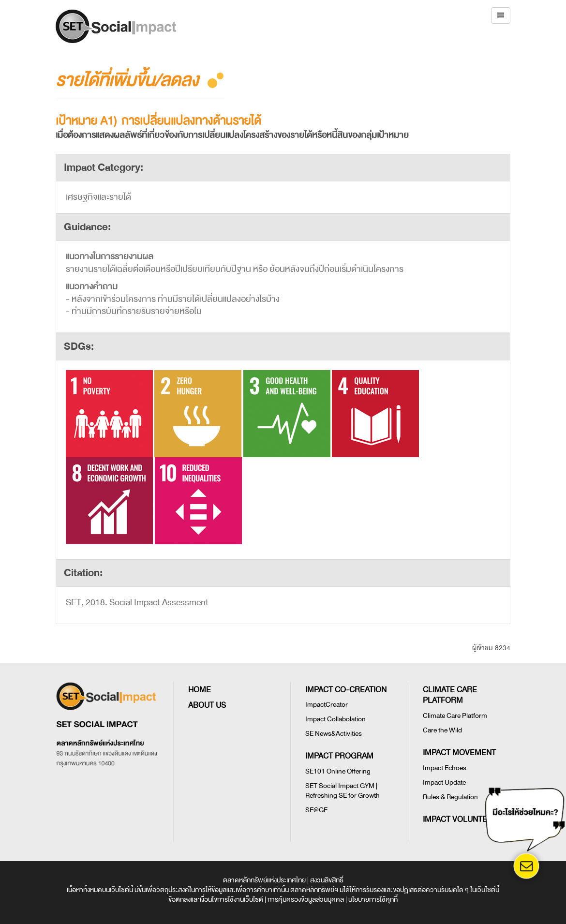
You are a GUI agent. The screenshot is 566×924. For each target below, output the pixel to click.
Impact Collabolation (335, 719)
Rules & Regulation (450, 797)
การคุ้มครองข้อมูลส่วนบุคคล (306, 900)
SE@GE (316, 810)
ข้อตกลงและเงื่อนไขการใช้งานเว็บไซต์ (216, 900)
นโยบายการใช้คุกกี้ (373, 900)
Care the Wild (442, 730)
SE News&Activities (334, 734)
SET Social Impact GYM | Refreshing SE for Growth (343, 791)
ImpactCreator (327, 705)
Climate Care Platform (455, 716)
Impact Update (444, 782)
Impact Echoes (445, 768)
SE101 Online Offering (338, 771)
